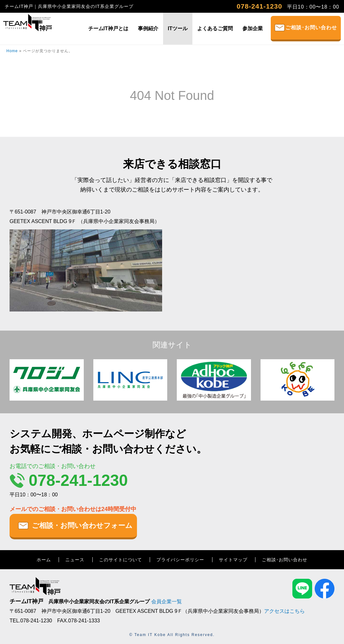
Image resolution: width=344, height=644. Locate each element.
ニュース (75, 560)
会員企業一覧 (167, 602)
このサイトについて (121, 560)
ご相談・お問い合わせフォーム (82, 525)
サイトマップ (233, 560)
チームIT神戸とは (108, 28)
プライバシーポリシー (180, 560)
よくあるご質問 (215, 28)
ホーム (44, 560)
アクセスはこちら (284, 611)
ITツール (178, 28)
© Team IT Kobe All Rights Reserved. (172, 635)
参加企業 (253, 28)
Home (12, 51)
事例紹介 (148, 28)
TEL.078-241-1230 (31, 621)
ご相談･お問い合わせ (311, 28)
